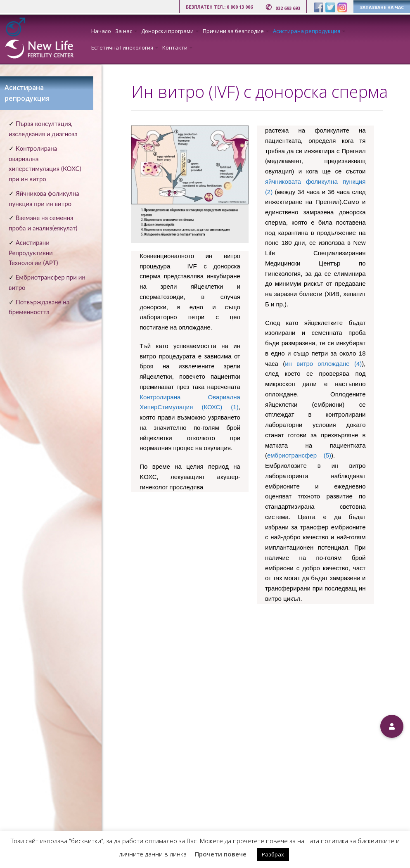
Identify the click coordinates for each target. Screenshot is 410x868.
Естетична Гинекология (122, 47)
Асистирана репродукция (307, 31)
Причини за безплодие (233, 31)
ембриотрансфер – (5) (299, 455)
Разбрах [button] (273, 854)
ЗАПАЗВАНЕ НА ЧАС (382, 7)
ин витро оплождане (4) (323, 364)
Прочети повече (221, 854)
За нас (124, 31)
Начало (101, 31)
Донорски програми (167, 31)
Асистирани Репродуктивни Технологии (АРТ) (33, 253)
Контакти (175, 47)
